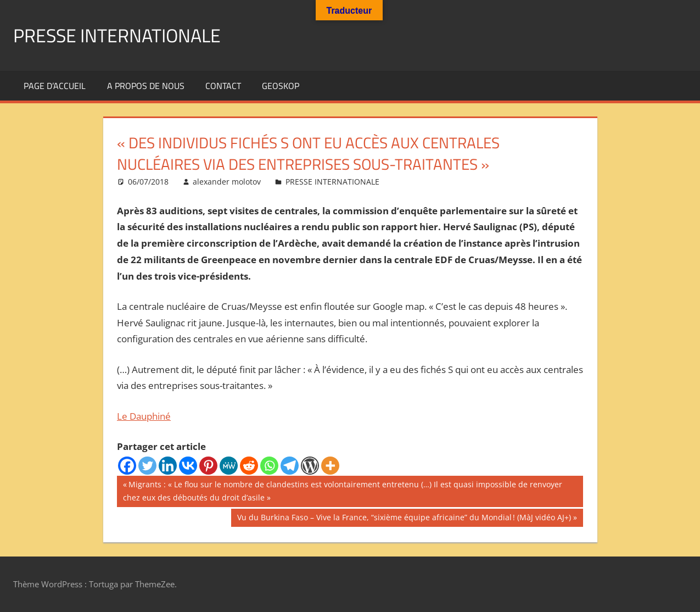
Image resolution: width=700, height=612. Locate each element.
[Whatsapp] (269, 466)
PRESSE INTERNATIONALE (124, 35)
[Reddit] (249, 466)
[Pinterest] (208, 466)
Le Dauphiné (144, 416)
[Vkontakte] (188, 466)
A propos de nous (146, 86)
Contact (223, 86)
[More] (330, 466)
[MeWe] (229, 466)
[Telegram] (290, 466)
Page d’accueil (55, 86)
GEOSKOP (281, 86)
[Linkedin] (168, 466)
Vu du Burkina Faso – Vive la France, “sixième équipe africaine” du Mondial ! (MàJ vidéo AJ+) (404, 519)
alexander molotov (227, 182)
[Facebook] (127, 466)
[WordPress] (310, 466)
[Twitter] (147, 466)
